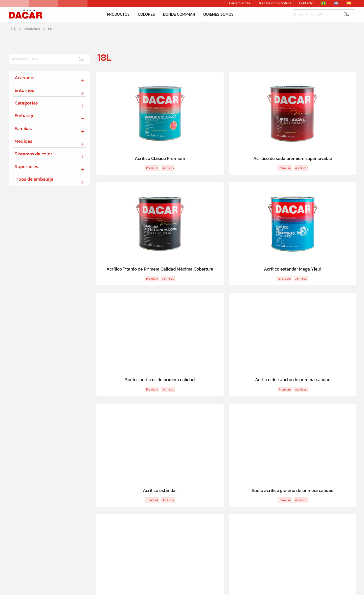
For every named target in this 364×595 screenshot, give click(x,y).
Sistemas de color (33, 154)
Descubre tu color (128, 398)
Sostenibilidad (233, 481)
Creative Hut (45, 588)
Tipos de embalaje (34, 180)
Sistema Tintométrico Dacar (315, 481)
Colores (146, 14)
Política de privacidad (336, 588)
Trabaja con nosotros (275, 3)
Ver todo (20, 499)
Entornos (24, 90)
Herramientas (240, 3)
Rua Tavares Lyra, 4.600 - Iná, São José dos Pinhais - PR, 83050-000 (219, 542)
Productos (118, 14)
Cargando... (247, 368)
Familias (23, 129)
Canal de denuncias (238, 499)
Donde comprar (179, 14)
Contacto (306, 3)
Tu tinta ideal (83, 398)
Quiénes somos (218, 14)
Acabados (25, 78)
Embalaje (25, 116)
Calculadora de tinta (183, 398)
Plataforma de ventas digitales (179, 481)
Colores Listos (94, 481)
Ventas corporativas (308, 499)
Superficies (26, 167)
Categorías (26, 103)
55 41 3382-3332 (110, 542)
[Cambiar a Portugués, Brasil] (324, 3)
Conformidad (232, 490)
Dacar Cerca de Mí (236, 398)
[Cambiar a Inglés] (336, 3)
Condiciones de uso (301, 588)
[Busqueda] (315, 15)
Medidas (24, 141)
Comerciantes (280, 398)
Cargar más (201, 368)
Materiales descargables (311, 490)
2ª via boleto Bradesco (310, 473)
